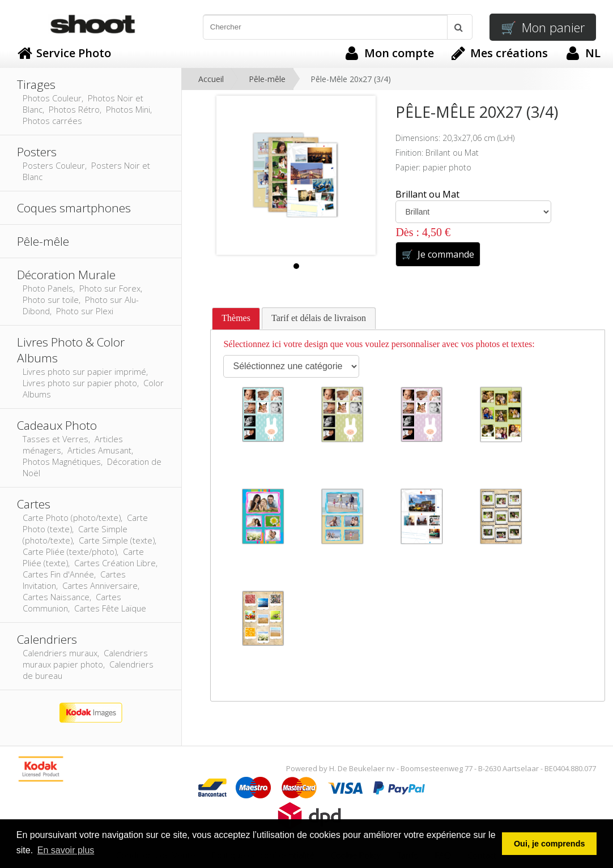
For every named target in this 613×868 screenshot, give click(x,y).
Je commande (438, 254)
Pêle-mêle (267, 79)
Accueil (211, 79)
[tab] (236, 319)
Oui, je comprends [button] (550, 844)
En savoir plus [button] (66, 850)
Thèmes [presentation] (236, 318)
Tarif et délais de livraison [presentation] (319, 318)
